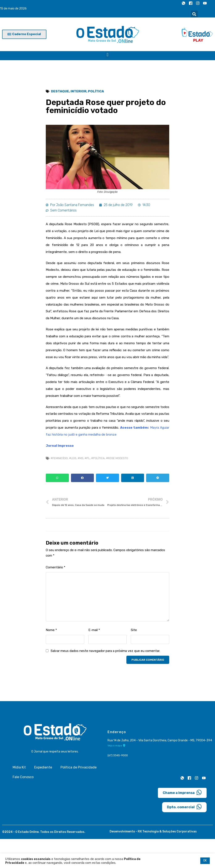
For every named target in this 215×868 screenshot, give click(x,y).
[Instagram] (198, 3)
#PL (87, 485)
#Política (98, 485)
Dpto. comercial (184, 836)
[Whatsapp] (184, 3)
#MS (81, 485)
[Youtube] (205, 3)
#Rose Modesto (117, 485)
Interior (79, 91)
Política (96, 91)
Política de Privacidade (79, 796)
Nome (51, 658)
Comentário (56, 596)
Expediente (43, 796)
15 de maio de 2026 (13, 9)
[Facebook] (191, 3)
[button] (194, 14)
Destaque (60, 91)
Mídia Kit (19, 796)
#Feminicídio (59, 485)
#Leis (73, 485)
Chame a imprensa (182, 821)
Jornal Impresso (60, 473)
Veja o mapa (116, 775)
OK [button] (205, 861)
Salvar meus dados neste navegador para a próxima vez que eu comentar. (109, 680)
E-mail (95, 658)
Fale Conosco (23, 806)
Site (134, 658)
